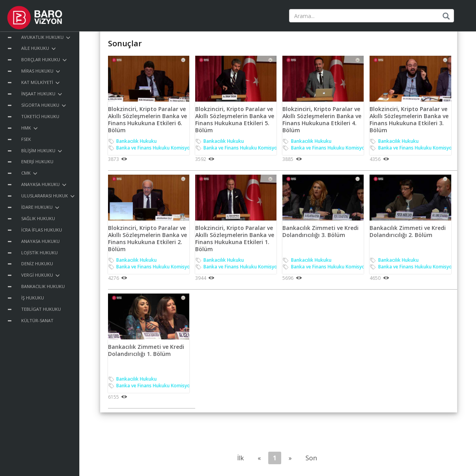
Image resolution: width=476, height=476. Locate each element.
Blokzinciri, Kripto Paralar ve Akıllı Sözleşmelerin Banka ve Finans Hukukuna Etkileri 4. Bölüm (322, 120)
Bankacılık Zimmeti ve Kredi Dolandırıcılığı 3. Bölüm (320, 231)
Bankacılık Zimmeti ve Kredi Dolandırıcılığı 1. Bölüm (146, 350)
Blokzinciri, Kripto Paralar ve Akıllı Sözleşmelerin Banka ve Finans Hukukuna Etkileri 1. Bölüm (235, 239)
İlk (241, 458)
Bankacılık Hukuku (136, 141)
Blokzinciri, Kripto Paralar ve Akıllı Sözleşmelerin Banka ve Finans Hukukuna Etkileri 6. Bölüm (147, 120)
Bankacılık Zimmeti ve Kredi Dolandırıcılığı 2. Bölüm (408, 231)
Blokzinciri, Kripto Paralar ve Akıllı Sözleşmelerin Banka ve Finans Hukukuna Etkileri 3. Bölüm (409, 120)
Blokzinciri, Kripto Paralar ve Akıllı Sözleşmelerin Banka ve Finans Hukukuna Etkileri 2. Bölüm (147, 239)
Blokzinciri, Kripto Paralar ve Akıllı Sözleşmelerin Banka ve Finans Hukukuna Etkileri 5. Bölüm (235, 120)
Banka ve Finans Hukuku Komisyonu (156, 148)
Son (311, 458)
